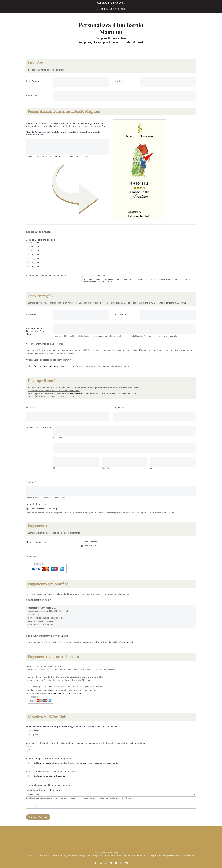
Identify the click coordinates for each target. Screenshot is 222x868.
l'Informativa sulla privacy (45, 366)
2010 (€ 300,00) (34, 255)
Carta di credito (89, 546)
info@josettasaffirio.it (126, 642)
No (29, 750)
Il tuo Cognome (35, 81)
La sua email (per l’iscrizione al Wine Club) (35, 331)
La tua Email (33, 95)
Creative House (187, 856)
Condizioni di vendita (108, 856)
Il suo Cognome (121, 314)
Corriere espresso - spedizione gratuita (44, 509)
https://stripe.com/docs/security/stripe (64, 693)
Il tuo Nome (119, 81)
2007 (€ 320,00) (34, 251)
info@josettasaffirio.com (78, 393)
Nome (30, 407)
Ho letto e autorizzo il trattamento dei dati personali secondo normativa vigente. (72, 763)
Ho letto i (45, 776)
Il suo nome (33, 314)
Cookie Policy (141, 856)
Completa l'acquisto (38, 817)
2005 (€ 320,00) (34, 247)
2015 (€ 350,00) (34, 263)
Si (28, 746)
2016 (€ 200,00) (34, 267)
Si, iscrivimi (32, 731)
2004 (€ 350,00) (34, 243)
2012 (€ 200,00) (34, 259)
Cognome (118, 407)
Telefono (31, 482)
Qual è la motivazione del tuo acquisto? (45, 790)
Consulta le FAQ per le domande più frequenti (74, 856)
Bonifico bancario (89, 542)
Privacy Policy (126, 856)
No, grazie (32, 735)
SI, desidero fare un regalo (93, 275)
